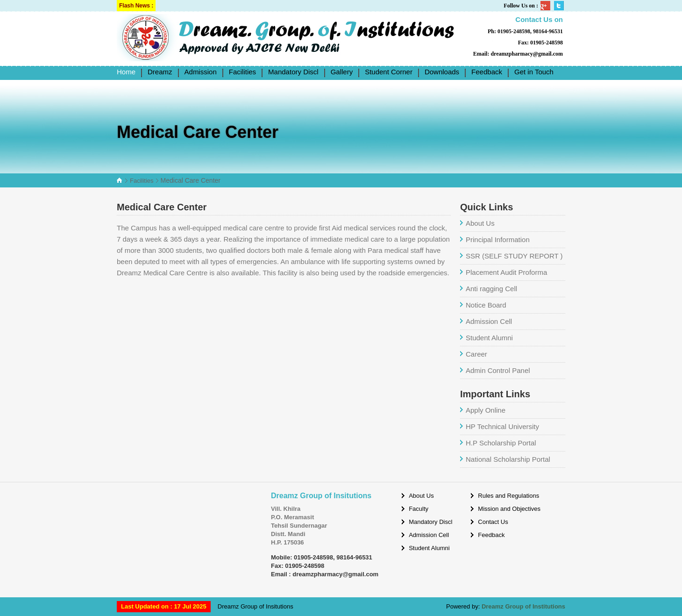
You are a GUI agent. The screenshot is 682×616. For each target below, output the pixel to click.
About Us (480, 223)
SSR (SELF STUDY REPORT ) (514, 256)
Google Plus (546, 6)
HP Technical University (502, 426)
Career (476, 354)
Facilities (142, 181)
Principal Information (498, 240)
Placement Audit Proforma (506, 272)
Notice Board (486, 305)
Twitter (560, 6)
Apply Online (486, 410)
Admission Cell (489, 321)
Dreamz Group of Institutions (523, 606)
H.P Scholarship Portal (501, 443)
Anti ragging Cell (491, 289)
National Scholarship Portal (508, 459)
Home (126, 72)
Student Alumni (489, 338)
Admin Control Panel (498, 370)
